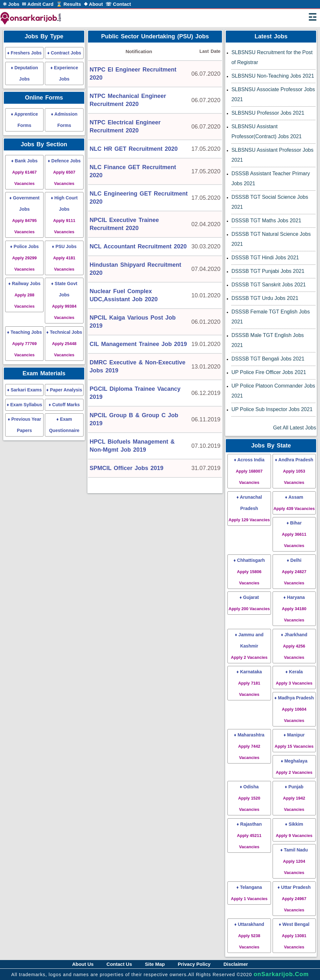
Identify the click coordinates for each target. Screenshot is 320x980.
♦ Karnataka (249, 683)
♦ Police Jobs (24, 258)
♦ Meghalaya (294, 767)
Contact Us (119, 964)
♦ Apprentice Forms (25, 120)
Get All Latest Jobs (295, 428)
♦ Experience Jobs (64, 73)
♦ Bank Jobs (25, 172)
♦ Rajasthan (249, 835)
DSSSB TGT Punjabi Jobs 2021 (268, 271)
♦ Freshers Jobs (24, 53)
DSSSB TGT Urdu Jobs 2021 (265, 298)
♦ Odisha (249, 798)
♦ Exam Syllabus (25, 405)
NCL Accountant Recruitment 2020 (138, 246)
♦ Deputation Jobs (25, 73)
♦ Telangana (249, 893)
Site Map (155, 964)
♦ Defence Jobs (64, 172)
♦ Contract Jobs (64, 53)
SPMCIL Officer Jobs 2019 (127, 468)
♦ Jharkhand (294, 646)
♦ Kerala (294, 677)
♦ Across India (249, 471)
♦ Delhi (294, 572)
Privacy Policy (194, 964)
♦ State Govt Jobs (64, 300)
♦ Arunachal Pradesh (249, 508)
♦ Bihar (294, 534)
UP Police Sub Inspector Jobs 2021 (272, 409)
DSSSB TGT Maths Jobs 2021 (266, 221)
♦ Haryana (294, 609)
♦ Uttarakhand (249, 936)
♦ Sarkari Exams (25, 390)
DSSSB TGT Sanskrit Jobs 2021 (269, 285)
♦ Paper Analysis (64, 390)
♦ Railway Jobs (25, 295)
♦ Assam (294, 503)
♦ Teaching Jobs (25, 343)
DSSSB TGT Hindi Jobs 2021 (265, 258)
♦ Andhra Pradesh (294, 471)
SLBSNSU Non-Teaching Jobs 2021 (273, 76)
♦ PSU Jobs (64, 258)
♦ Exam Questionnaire (64, 425)
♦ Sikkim (294, 830)
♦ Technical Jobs (64, 343)
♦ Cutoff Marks (64, 405)
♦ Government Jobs (25, 215)
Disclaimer (236, 964)
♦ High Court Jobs (64, 215)
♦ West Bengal (294, 936)
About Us (83, 964)
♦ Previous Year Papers (24, 425)
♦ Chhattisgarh (249, 572)
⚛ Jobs (11, 4)
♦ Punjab (294, 798)
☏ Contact (118, 4)
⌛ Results (69, 4)
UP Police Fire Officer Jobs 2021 (269, 372)
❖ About (93, 4)
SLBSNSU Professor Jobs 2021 (268, 113)
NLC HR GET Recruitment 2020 (134, 149)
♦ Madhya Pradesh (294, 709)
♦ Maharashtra (249, 746)
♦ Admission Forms (64, 120)
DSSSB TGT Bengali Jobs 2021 (268, 359)
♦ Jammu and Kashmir (249, 646)
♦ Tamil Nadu (294, 861)
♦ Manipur (294, 740)
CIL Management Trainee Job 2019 (138, 344)
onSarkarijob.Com (281, 974)
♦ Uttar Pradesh (294, 898)
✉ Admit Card (38, 4)
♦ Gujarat (249, 603)
